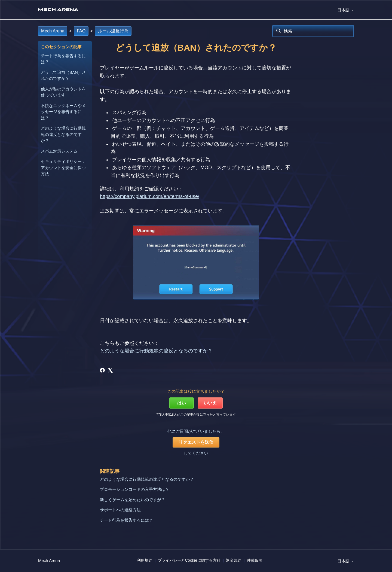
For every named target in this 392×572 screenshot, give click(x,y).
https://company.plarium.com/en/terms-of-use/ (150, 196)
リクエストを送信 (196, 442)
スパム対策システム (59, 151)
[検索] (313, 31)
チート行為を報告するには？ (63, 59)
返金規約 (234, 560)
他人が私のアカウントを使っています (63, 92)
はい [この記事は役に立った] (182, 403)
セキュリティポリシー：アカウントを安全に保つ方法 (63, 168)
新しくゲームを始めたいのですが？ (133, 500)
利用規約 (145, 560)
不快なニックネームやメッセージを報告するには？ (63, 112)
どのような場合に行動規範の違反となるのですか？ (63, 134)
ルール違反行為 (113, 31)
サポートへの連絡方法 (120, 510)
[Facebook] (102, 370)
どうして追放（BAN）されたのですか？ (63, 75)
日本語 (346, 10)
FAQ (81, 31)
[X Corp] (110, 370)
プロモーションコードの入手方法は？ (135, 489)
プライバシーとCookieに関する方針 (189, 560)
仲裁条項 (255, 560)
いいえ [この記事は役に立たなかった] (210, 403)
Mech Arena (53, 31)
